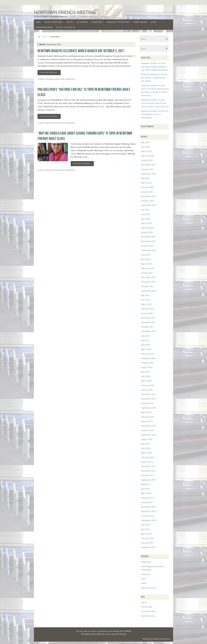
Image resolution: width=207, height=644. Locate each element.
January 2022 (147, 313)
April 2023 (146, 259)
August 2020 (147, 367)
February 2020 (148, 385)
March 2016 (146, 534)
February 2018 (148, 457)
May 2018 (145, 444)
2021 (45, 37)
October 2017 (147, 475)
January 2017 (147, 502)
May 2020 (145, 372)
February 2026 (148, 156)
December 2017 (148, 466)
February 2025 (148, 187)
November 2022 (148, 282)
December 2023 (148, 237)
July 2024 (145, 210)
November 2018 (148, 426)
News (144, 583)
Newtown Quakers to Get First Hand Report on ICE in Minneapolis (155, 114)
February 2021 (148, 354)
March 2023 (146, 264)
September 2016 (149, 520)
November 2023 (148, 241)
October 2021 (147, 327)
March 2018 (146, 453)
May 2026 (145, 142)
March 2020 (146, 381)
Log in (144, 602)
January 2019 (147, 421)
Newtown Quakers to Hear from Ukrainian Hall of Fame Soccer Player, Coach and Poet (155, 103)
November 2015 (148, 547)
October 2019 (147, 403)
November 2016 (148, 511)
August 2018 (147, 439)
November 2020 (148, 358)
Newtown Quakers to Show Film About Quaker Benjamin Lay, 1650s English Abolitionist (155, 67)
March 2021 (146, 349)
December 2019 (148, 394)
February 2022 (148, 309)
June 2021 (145, 336)
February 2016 (148, 538)
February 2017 (148, 498)
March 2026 (146, 151)
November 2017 (148, 471)
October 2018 (147, 430)
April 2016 (146, 529)
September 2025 (149, 174)
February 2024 (148, 228)
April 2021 (146, 345)
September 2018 (149, 435)
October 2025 (147, 169)
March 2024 (146, 223)
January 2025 (147, 192)
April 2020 (146, 376)
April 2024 (146, 219)
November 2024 (148, 196)
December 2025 (148, 165)
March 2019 (146, 412)
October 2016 (147, 516)
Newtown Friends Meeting (65, 12)
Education (146, 574)
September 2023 (149, 250)
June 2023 (145, 255)
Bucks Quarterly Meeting (116, 634)
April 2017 (146, 489)
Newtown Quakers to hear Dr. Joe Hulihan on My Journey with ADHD (155, 78)
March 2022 (146, 304)
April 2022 (146, 300)
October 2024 (147, 201)
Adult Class (146, 562)
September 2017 (149, 480)
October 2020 (147, 363)
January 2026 (147, 160)
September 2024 (149, 205)
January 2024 (147, 232)
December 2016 (148, 507)
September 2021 (149, 331)
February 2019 (148, 417)
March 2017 (146, 493)
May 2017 (145, 484)
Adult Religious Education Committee (57, 79)
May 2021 (145, 340)
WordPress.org (148, 616)
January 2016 (147, 543)
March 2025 (146, 183)
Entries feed (146, 607)
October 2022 (147, 286)
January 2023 (147, 273)
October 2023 (147, 246)
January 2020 (147, 390)
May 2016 (145, 525)
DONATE (128, 631)
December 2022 (148, 277)
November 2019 (148, 399)
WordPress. (166, 639)
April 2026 (146, 147)
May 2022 (145, 295)
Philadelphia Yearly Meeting (92, 634)
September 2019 (149, 408)
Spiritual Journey (149, 588)
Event (144, 579)
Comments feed (148, 611)
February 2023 (148, 268)
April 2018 (146, 448)
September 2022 (149, 291)
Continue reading (50, 72)
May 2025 (145, 178)
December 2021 (148, 318)
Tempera (156, 639)
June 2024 (145, 214)
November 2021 (148, 322)
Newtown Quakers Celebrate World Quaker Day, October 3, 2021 (81, 51)
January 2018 (147, 462)
